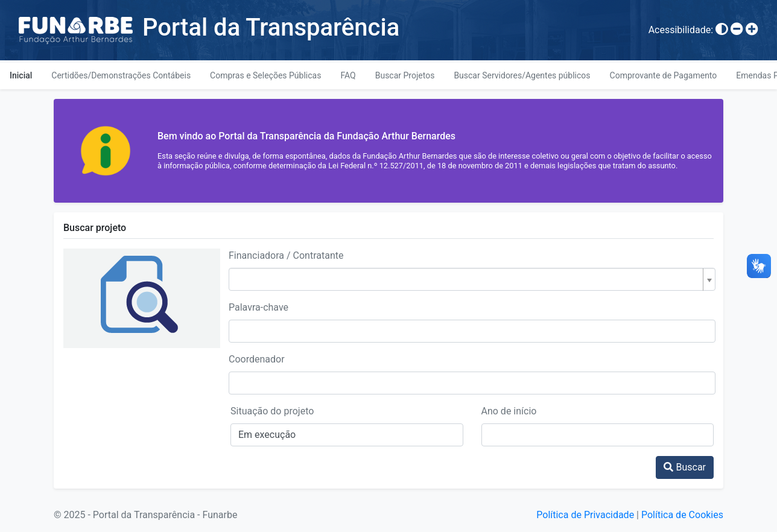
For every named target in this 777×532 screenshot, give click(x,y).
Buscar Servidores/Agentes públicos (522, 75)
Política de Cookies (682, 515)
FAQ (348, 75)
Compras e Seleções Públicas (265, 75)
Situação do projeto (272, 411)
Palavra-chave (258, 307)
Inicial (21, 75)
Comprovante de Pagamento (664, 75)
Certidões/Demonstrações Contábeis (121, 75)
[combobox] (472, 279)
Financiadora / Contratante (286, 255)
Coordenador (257, 359)
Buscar (685, 467)
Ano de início (509, 411)
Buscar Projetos (405, 75)
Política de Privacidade (585, 515)
